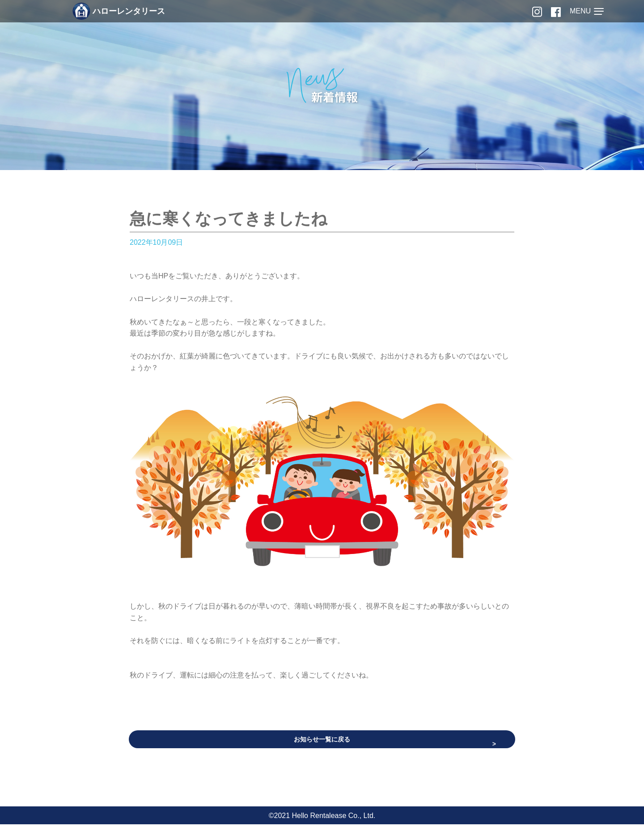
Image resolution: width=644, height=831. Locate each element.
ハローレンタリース (119, 11)
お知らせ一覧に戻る (322, 740)
